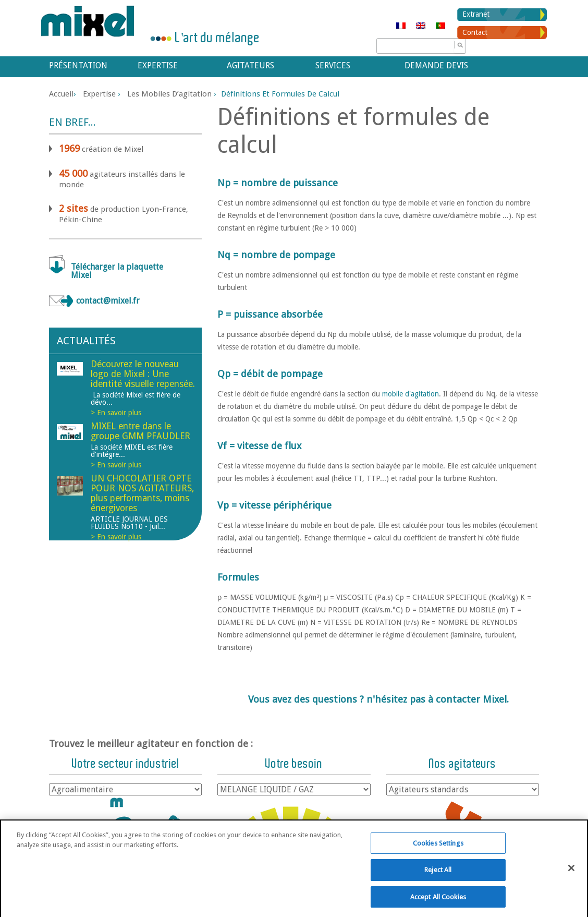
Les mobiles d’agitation (169, 94)
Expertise (158, 65)
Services (333, 65)
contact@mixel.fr (108, 301)
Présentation (78, 65)
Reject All (438, 885)
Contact (475, 32)
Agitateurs (250, 65)
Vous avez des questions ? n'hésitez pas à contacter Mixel (377, 699)
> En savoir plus (116, 413)
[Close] (571, 883)
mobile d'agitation (411, 394)
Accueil (61, 94)
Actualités (86, 341)
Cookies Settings (438, 858)
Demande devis (436, 65)
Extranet (476, 14)
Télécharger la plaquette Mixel (117, 271)
